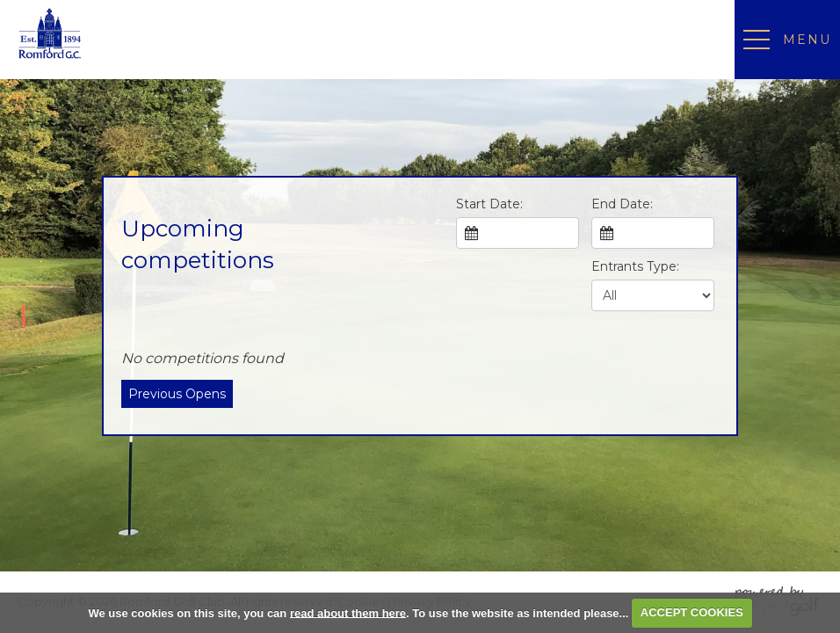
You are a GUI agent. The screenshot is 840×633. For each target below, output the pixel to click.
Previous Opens (177, 394)
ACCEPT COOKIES (692, 612)
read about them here (348, 612)
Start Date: (489, 204)
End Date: (622, 204)
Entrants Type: (635, 266)
